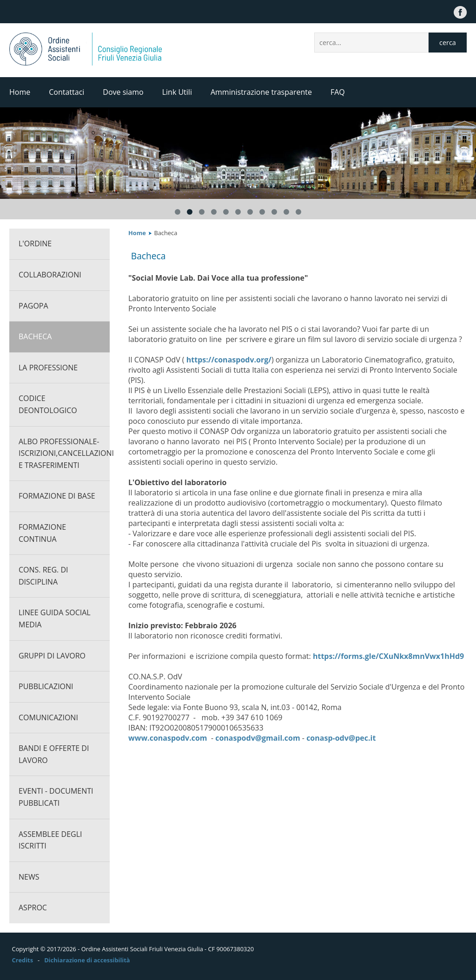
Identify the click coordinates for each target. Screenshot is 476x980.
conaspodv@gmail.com (258, 738)
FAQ (338, 92)
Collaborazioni (50, 275)
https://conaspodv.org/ (228, 360)
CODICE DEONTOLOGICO (48, 404)
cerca (448, 43)
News (29, 877)
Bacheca (35, 336)
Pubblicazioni (46, 686)
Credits (23, 960)
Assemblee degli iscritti (50, 840)
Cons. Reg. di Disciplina (43, 576)
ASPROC (33, 908)
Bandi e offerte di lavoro (54, 754)
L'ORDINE (35, 243)
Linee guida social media (55, 618)
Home (20, 92)
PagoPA (33, 306)
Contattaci (66, 92)
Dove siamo (123, 92)
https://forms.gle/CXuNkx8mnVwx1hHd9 (388, 656)
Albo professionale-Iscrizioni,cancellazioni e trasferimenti (64, 453)
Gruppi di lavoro (52, 656)
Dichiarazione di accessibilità (87, 960)
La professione (48, 368)
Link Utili (177, 92)
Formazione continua (42, 533)
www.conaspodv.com (168, 738)
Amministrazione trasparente (261, 92)
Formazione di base (57, 496)
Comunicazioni (48, 717)
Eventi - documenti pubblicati (56, 797)
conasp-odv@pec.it (341, 738)
